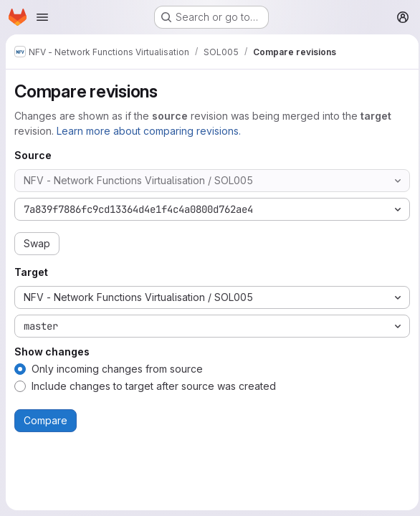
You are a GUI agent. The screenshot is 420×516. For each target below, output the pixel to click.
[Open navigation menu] (42, 17)
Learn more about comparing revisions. (149, 131)
